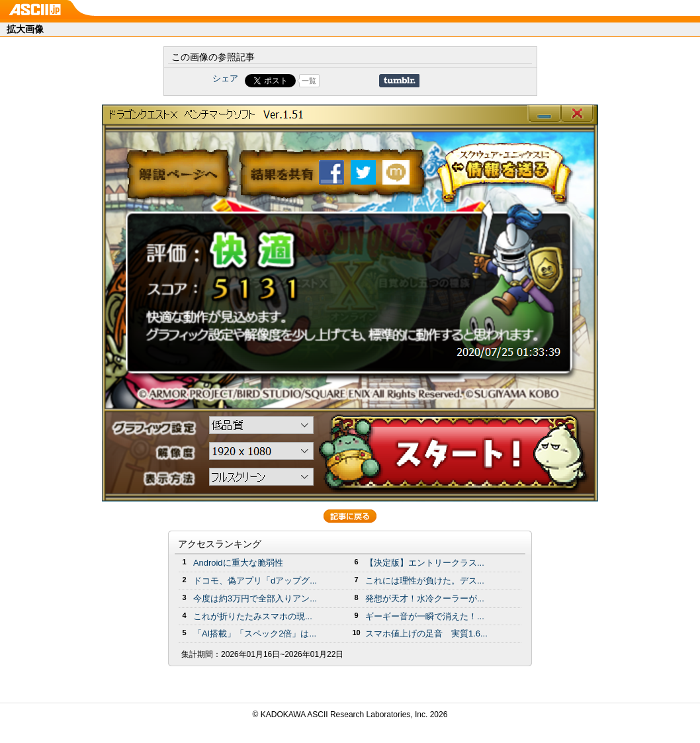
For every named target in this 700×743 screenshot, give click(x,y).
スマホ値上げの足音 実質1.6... (426, 634)
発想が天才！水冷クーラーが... (425, 598)
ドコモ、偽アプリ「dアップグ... (255, 581)
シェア (225, 78)
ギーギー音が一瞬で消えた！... (425, 616)
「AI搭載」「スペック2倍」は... (255, 634)
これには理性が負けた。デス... (425, 581)
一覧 (309, 81)
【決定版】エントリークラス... (425, 563)
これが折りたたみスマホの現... (253, 616)
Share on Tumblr (399, 81)
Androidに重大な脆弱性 (238, 563)
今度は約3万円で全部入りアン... (255, 598)
